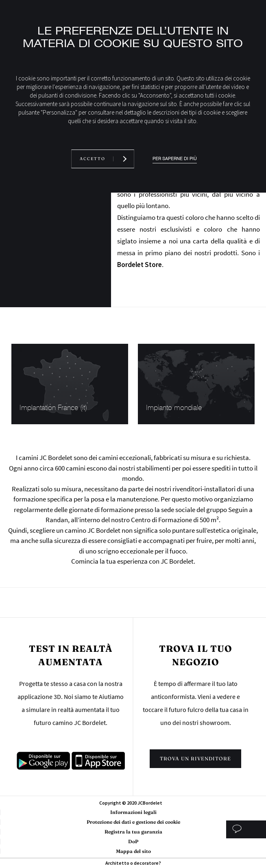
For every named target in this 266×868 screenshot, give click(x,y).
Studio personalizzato (246, 829)
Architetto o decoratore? (133, 863)
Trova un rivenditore (195, 758)
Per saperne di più (175, 159)
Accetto (93, 159)
